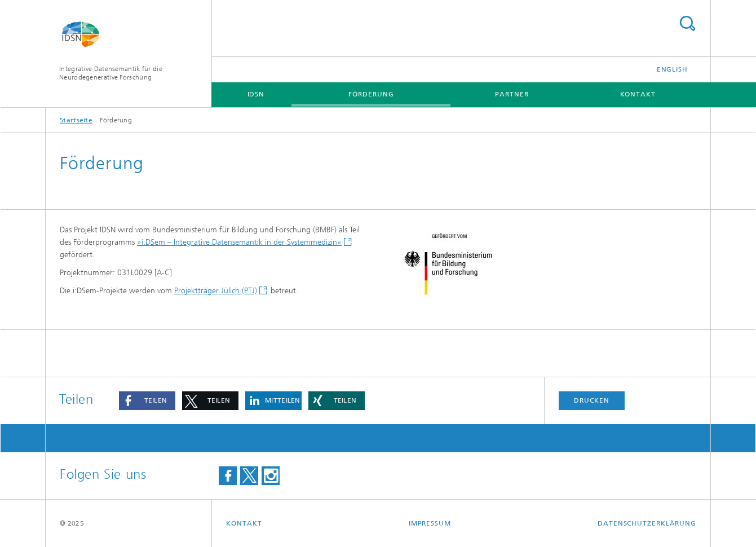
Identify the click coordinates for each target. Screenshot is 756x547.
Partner (512, 94)
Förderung (371, 94)
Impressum (430, 523)
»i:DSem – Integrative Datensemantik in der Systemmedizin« (239, 242)
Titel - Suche (687, 23)
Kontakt (638, 94)
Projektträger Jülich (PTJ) (216, 291)
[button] (147, 401)
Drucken (591, 400)
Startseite (76, 120)
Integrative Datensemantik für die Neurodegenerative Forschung (111, 73)
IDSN (256, 94)
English (672, 69)
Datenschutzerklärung (647, 523)
